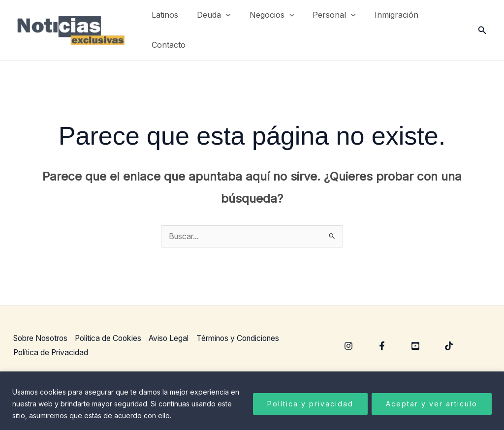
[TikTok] (449, 346)
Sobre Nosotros (43, 338)
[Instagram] (348, 346)
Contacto (167, 45)
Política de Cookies (115, 338)
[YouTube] (415, 346)
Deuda (209, 15)
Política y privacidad (310, 404)
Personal (324, 15)
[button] (482, 30)
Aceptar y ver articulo (432, 404)
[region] (252, 401)
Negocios (265, 15)
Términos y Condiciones (252, 338)
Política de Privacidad (52, 353)
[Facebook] (382, 346)
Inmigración (383, 15)
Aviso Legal (179, 338)
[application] (221, 15)
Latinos (163, 15)
